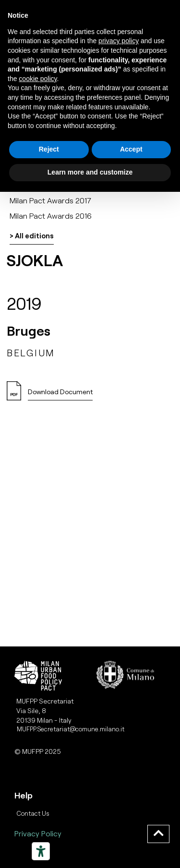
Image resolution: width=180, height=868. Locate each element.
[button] (60, 394)
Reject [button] (49, 149)
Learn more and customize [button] (90, 172)
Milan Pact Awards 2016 (51, 216)
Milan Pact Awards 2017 (50, 200)
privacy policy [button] (119, 41)
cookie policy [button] (38, 79)
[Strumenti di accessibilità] (41, 851)
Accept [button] (131, 149)
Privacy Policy (38, 833)
